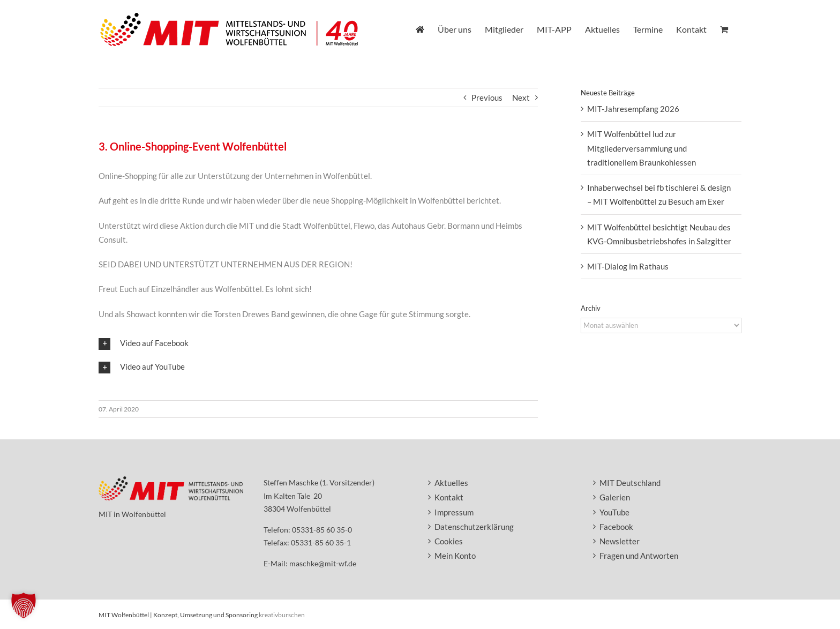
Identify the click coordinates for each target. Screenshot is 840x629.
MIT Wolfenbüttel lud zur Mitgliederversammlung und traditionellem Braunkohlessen (642, 148)
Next (521, 98)
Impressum (454, 512)
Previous (487, 98)
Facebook (616, 527)
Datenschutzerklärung (474, 527)
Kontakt (449, 497)
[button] (318, 343)
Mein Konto (455, 556)
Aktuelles (451, 483)
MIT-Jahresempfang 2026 (633, 109)
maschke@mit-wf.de (323, 563)
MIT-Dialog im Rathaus (628, 266)
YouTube (614, 512)
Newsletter (620, 541)
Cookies (449, 541)
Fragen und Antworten (639, 556)
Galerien (615, 497)
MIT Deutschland (630, 483)
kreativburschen (282, 615)
